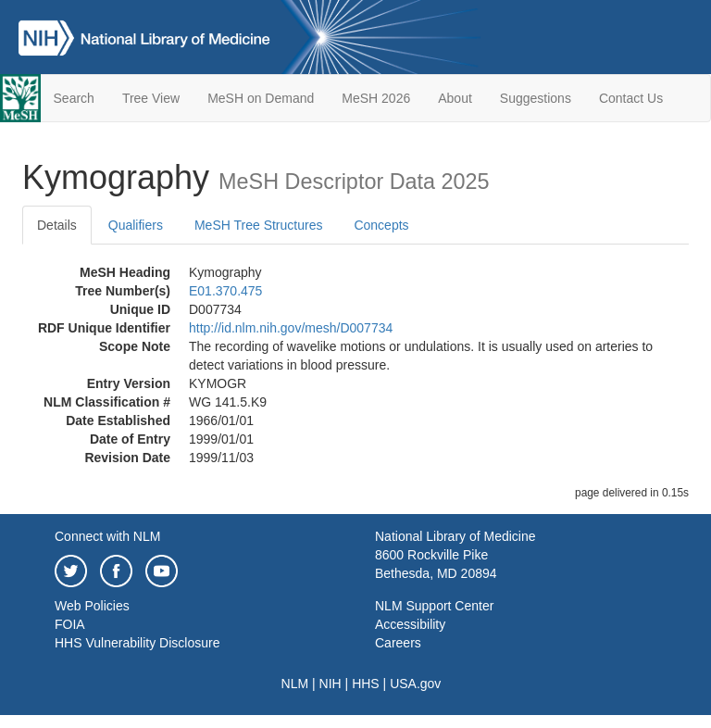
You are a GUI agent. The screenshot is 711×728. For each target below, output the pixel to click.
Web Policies (92, 606)
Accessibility (410, 624)
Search (74, 98)
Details (57, 225)
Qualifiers (136, 225)
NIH (331, 684)
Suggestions (536, 98)
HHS (366, 684)
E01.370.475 (225, 291)
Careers (398, 643)
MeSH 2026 (376, 98)
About (455, 98)
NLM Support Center (434, 606)
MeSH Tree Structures (259, 225)
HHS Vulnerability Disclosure (137, 643)
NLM (295, 684)
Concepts (381, 225)
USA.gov (415, 684)
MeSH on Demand (261, 98)
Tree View (151, 98)
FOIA (70, 624)
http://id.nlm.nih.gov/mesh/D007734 (291, 328)
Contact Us (631, 98)
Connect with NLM (107, 536)
